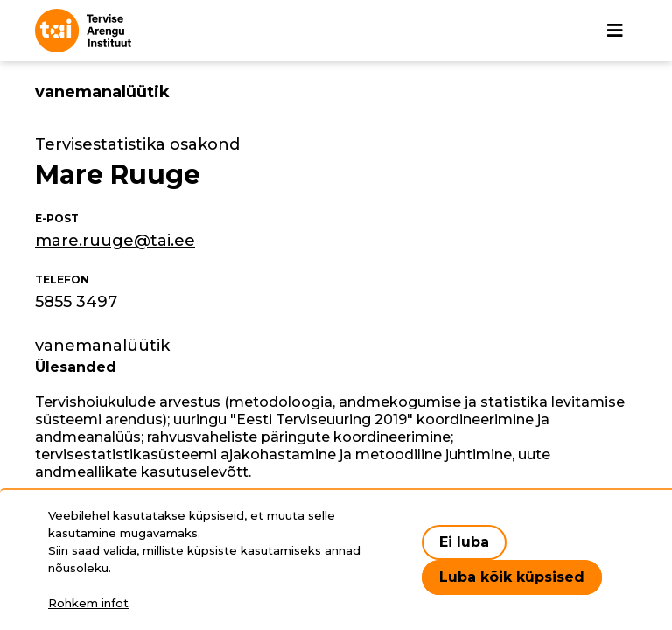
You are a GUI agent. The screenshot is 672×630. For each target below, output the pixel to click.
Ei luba (464, 542)
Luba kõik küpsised (512, 577)
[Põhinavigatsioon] (615, 31)
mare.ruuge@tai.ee (115, 241)
